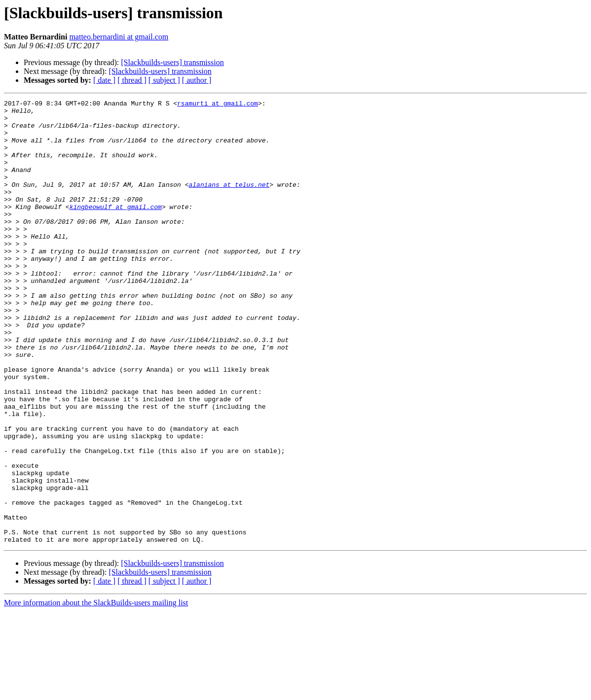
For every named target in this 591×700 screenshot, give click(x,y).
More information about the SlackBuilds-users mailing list (96, 691)
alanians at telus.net (229, 202)
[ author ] (197, 80)
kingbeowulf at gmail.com (116, 229)
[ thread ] (132, 80)
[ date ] (104, 80)
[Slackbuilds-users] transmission (172, 62)
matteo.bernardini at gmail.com (119, 37)
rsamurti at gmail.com (218, 105)
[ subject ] (164, 80)
